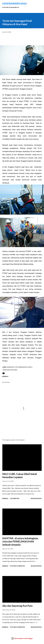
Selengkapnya (36, 498)
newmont (11, 367)
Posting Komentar (17, 566)
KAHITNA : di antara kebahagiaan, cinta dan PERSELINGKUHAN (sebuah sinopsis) (20, 541)
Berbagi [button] (5, 376)
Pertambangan (21, 367)
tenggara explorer (10, 370)
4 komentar (15, 498)
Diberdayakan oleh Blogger (22, 638)
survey (30, 367)
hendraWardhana (15, 4)
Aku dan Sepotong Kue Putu (17, 606)
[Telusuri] (36, 4)
